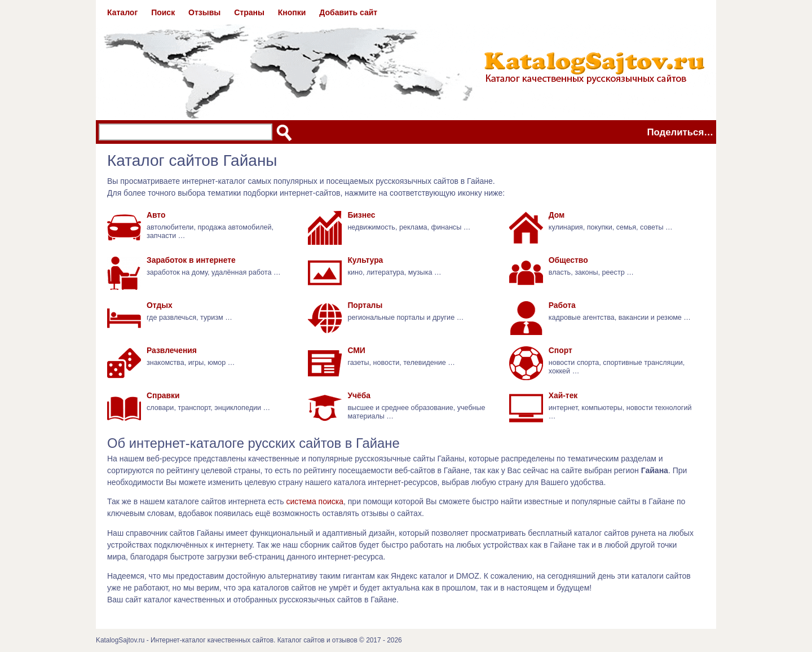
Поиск (163, 12)
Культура (365, 260)
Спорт (561, 350)
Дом (557, 215)
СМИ (356, 350)
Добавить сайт (348, 12)
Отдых (160, 305)
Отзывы (204, 12)
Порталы (365, 305)
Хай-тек (563, 395)
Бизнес (361, 215)
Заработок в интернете (191, 260)
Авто (156, 215)
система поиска (315, 501)
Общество (568, 260)
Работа (562, 305)
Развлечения (172, 350)
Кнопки (292, 12)
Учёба (359, 395)
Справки (163, 395)
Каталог (122, 12)
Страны (249, 12)
